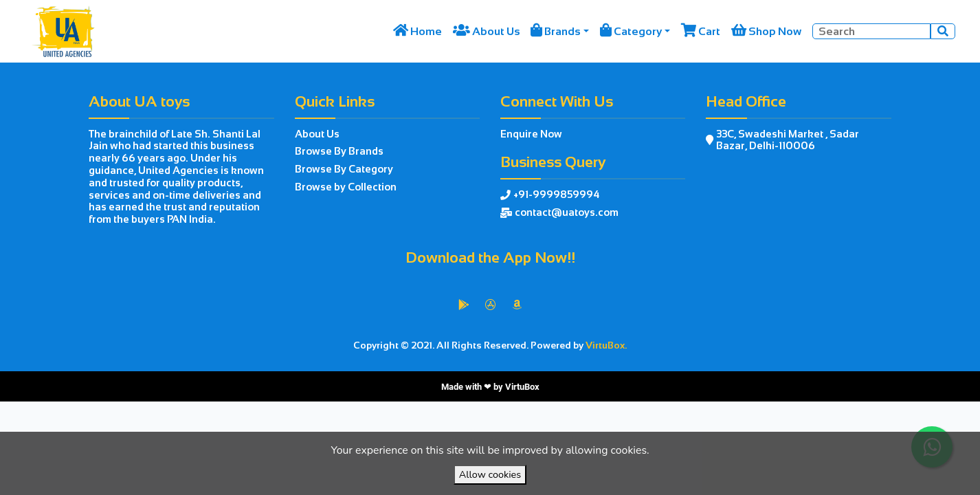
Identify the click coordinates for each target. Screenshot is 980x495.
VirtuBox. (606, 345)
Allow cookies (490, 474)
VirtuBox (522, 387)
